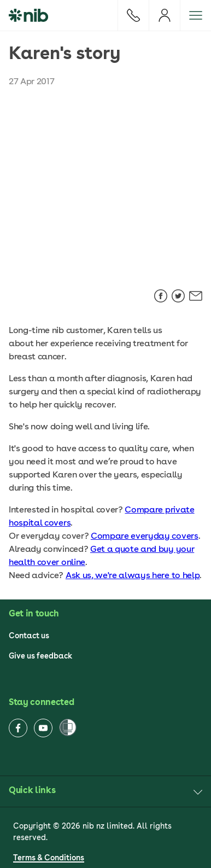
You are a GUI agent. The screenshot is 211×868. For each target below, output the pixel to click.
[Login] (164, 15)
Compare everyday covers (145, 536)
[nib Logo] (28, 15)
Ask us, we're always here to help (133, 575)
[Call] (133, 15)
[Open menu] (195, 15)
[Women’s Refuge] (68, 728)
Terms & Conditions (49, 858)
